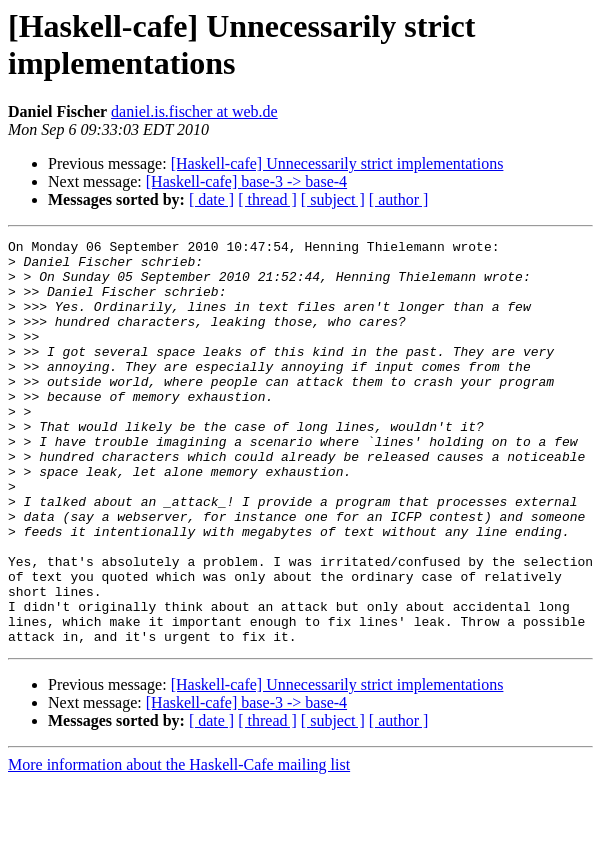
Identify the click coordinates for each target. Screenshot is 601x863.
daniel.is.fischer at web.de (194, 111)
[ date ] (211, 199)
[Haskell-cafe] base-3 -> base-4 (246, 181)
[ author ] (399, 199)
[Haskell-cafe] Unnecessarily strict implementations (337, 163)
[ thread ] (267, 199)
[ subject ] (333, 199)
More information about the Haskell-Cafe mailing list (179, 845)
